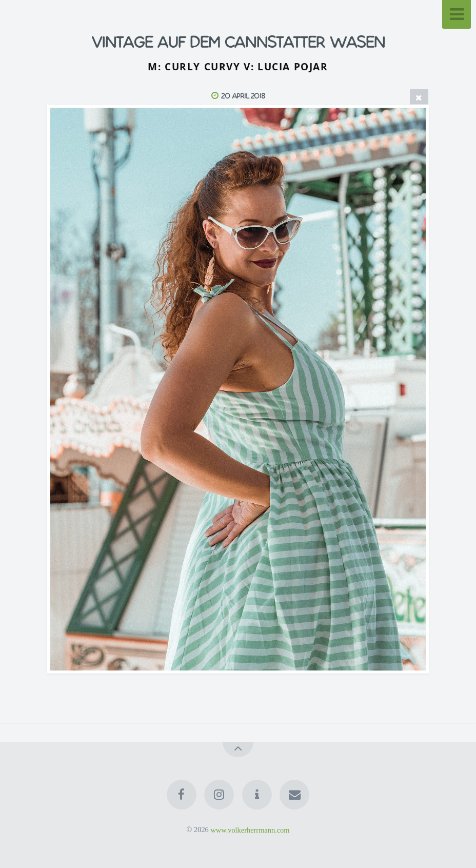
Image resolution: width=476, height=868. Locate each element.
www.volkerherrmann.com (250, 830)
